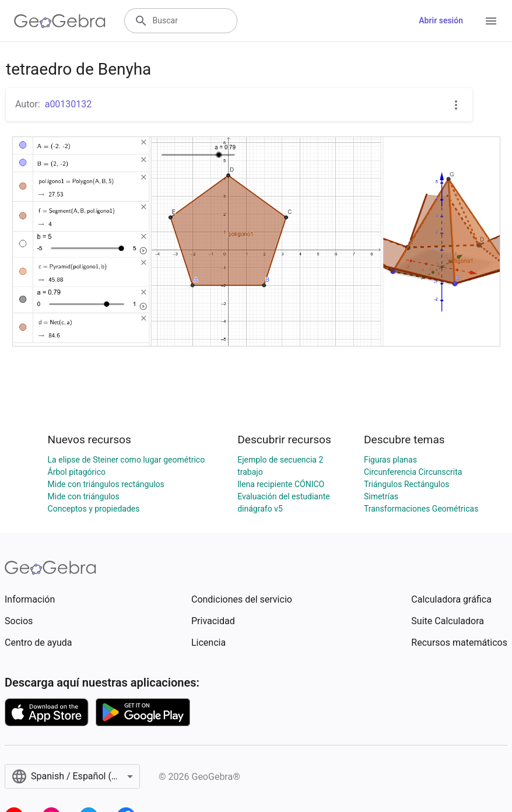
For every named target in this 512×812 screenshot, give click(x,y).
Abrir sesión (441, 20)
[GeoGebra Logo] (60, 21)
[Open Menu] (491, 21)
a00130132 (69, 104)
